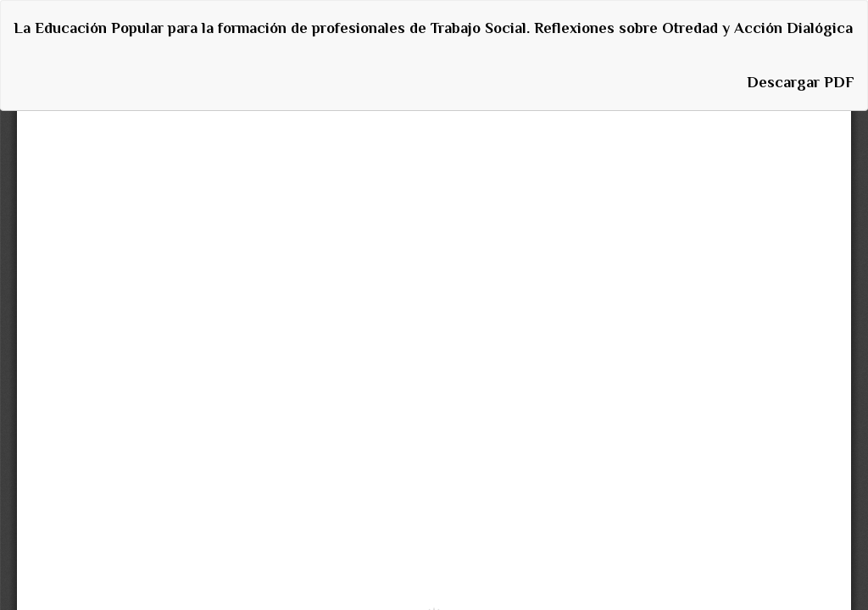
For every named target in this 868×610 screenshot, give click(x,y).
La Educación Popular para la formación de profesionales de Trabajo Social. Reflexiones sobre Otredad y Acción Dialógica (433, 28)
